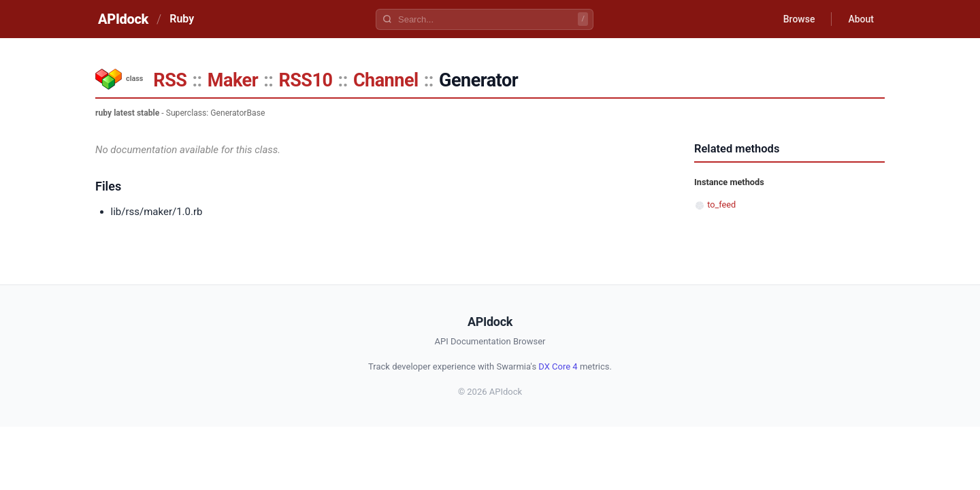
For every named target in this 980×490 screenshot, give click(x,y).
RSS (170, 80)
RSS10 (305, 80)
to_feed (721, 205)
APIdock (123, 19)
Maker (233, 80)
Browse (799, 19)
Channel (386, 80)
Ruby (182, 19)
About (861, 19)
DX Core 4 (558, 366)
